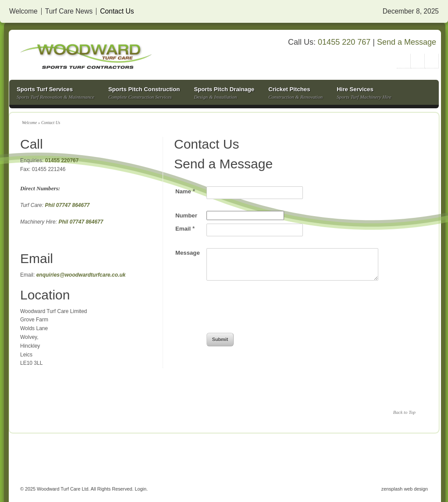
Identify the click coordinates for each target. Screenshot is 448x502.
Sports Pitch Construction (144, 94)
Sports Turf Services (55, 94)
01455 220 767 (344, 42)
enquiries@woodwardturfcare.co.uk (81, 275)
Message (188, 253)
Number (186, 215)
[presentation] (273, 313)
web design (416, 489)
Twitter (404, 61)
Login (141, 489)
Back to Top (404, 412)
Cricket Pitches (295, 94)
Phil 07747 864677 (66, 205)
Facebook (432, 61)
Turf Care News (69, 11)
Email (185, 228)
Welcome (23, 11)
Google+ (418, 61)
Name (185, 191)
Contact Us (117, 11)
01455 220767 (62, 160)
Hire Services (364, 94)
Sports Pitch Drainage (224, 94)
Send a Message (407, 42)
